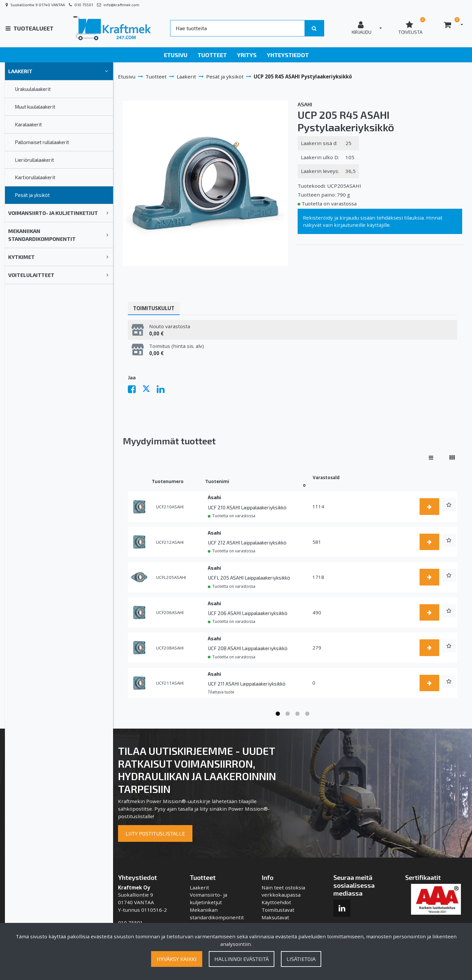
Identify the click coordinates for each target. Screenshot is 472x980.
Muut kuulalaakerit (35, 107)
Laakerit (20, 71)
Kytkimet (21, 257)
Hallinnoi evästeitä (242, 959)
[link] (107, 71)
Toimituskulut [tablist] (154, 308)
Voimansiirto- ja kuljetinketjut (53, 213)
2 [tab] (288, 714)
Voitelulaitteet (31, 275)
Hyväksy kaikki (177, 959)
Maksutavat (275, 917)
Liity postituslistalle (155, 833)
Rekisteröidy (318, 218)
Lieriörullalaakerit (34, 160)
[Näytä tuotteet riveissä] (431, 458)
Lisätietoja (301, 959)
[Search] (237, 28)
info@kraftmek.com (121, 5)
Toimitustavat (278, 910)
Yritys (247, 55)
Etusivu (176, 55)
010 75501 (84, 5)
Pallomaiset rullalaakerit (42, 142)
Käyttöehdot (276, 902)
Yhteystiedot (288, 55)
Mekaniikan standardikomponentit (42, 235)
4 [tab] (307, 714)
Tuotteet (212, 55)
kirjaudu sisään (357, 218)
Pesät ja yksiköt (32, 195)
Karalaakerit (28, 124)
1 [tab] (278, 714)
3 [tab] (298, 714)
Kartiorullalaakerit (35, 177)
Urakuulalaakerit (33, 89)
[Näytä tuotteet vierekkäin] (452, 458)
